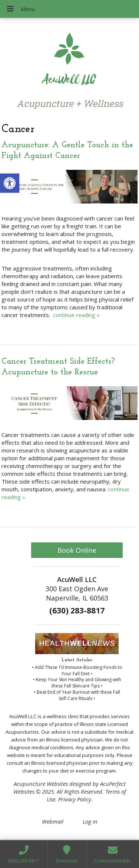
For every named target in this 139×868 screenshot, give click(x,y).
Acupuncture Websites (41, 784)
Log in (90, 821)
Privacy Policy (75, 799)
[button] (10, 183)
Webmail (53, 821)
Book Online (77, 550)
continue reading (76, 315)
